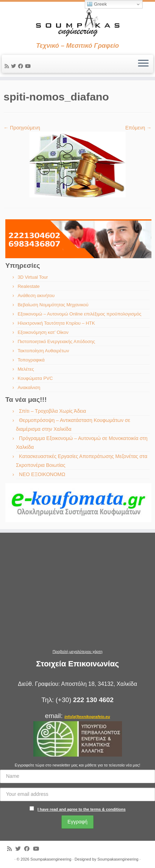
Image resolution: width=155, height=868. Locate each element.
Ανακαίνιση (29, 387)
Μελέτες (26, 369)
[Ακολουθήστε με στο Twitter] (15, 66)
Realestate (29, 286)
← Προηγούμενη (22, 128)
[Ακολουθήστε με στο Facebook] (22, 66)
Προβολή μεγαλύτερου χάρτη (77, 652)
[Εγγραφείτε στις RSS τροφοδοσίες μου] (8, 66)
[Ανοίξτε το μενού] (143, 64)
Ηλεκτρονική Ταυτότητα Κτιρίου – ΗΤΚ (56, 323)
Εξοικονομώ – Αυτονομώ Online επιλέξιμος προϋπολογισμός (80, 314)
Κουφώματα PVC (35, 378)
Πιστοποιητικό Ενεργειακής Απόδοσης (56, 342)
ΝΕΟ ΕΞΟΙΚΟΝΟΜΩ (42, 474)
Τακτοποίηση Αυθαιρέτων (43, 351)
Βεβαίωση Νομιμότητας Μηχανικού (53, 305)
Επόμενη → (138, 128)
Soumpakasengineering (51, 859)
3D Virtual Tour (33, 277)
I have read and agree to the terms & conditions (82, 809)
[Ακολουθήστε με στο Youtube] (29, 66)
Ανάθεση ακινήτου (36, 296)
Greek (97, 4)
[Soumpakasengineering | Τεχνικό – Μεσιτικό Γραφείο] (77, 22)
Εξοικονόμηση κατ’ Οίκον (43, 332)
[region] (78, 239)
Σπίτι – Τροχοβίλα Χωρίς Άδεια (53, 411)
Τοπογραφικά (31, 360)
